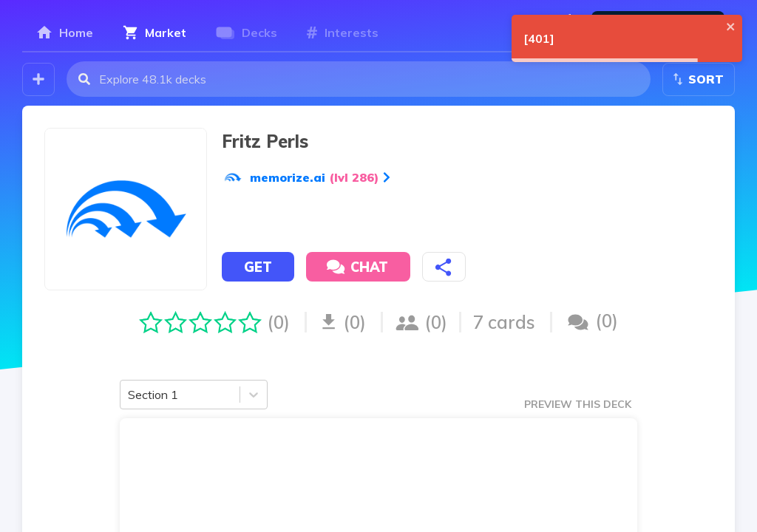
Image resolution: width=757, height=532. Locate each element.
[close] (731, 27)
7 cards (504, 322)
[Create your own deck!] (38, 79)
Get (258, 267)
